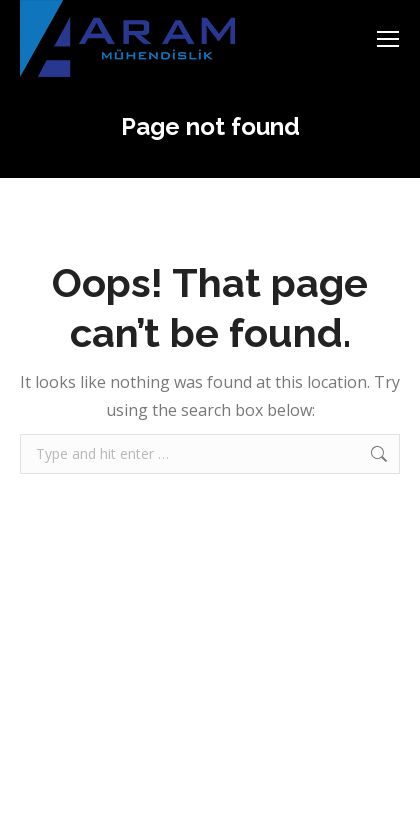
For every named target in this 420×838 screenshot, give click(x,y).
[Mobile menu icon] (388, 39)
